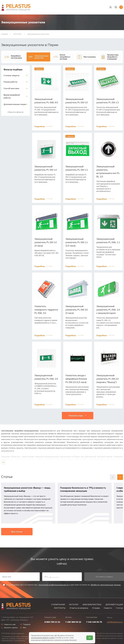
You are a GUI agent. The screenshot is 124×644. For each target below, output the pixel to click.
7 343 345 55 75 (94, 622)
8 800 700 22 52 (52, 622)
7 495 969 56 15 (73, 622)
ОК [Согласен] (90, 638)
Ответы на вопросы (79, 608)
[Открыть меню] (121, 7)
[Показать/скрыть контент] (3, 462)
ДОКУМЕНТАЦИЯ (114, 604)
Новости (108, 608)
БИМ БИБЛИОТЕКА (92, 604)
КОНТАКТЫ (60, 608)
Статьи (119, 608)
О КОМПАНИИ (58, 604)
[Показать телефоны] (111, 7)
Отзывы (96, 608)
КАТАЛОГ (74, 604)
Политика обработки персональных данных (106, 633)
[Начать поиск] (116, 7)
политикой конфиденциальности (53, 585)
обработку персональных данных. (106, 585)
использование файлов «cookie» (43, 638)
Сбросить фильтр (16, 112)
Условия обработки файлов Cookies (109, 638)
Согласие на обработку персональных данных (105, 636)
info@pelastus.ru (115, 622)
